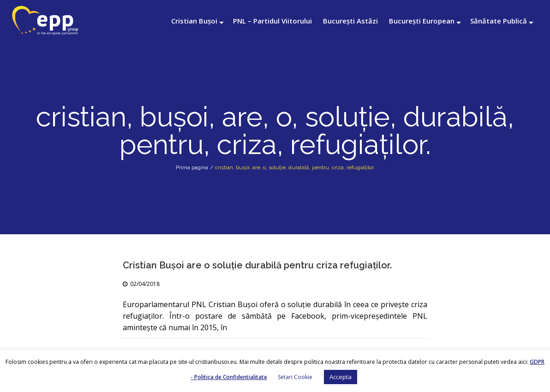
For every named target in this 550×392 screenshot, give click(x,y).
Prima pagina (192, 167)
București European (422, 21)
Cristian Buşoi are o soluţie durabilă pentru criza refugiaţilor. (257, 265)
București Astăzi (350, 21)
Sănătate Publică (499, 21)
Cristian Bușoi (194, 21)
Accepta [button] (341, 377)
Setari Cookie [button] (295, 377)
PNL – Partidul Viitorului (272, 21)
